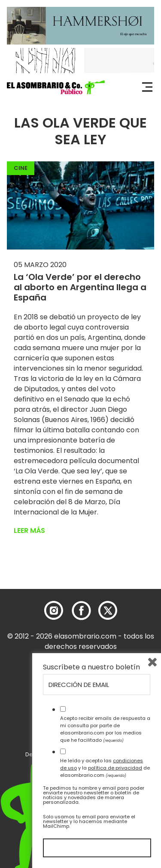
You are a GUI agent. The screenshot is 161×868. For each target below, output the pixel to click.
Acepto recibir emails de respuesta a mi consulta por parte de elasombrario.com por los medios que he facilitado (105, 729)
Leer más (29, 531)
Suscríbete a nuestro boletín (91, 667)
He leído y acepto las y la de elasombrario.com (105, 768)
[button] (56, 87)
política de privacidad (115, 768)
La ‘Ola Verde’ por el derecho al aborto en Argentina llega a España (80, 287)
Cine (21, 168)
